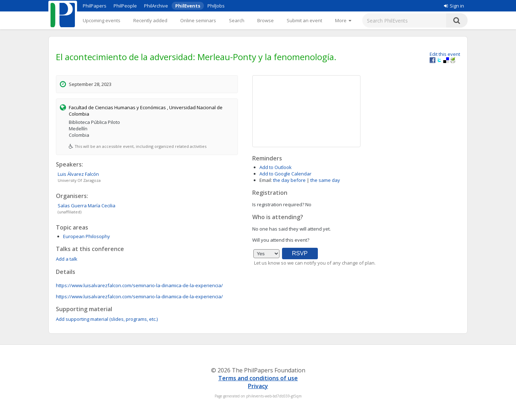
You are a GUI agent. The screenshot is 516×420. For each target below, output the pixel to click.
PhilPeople (125, 6)
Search (237, 20)
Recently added (150, 20)
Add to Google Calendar (285, 174)
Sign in (454, 6)
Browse (266, 20)
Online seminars (198, 20)
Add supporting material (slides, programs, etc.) (107, 319)
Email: (266, 180)
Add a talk (67, 259)
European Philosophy (87, 236)
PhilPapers (95, 6)
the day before (289, 180)
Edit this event (445, 54)
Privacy (258, 386)
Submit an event (304, 20)
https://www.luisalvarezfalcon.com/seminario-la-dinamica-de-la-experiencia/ (139, 285)
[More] (343, 20)
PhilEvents (188, 6)
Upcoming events (102, 20)
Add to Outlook (276, 167)
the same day (325, 180)
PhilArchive (156, 6)
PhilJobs (216, 6)
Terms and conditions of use (258, 378)
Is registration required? (278, 204)
